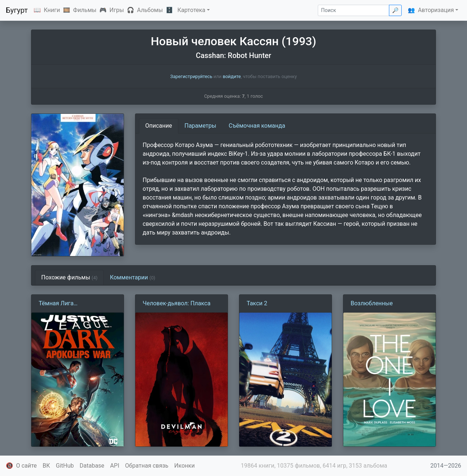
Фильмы (85, 10)
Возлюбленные (372, 303)
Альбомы (150, 10)
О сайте (26, 466)
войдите (232, 76)
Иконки (185, 466)
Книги (52, 10)
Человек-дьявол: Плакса (177, 303)
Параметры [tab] (200, 126)
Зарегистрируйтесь (191, 76)
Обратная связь (147, 466)
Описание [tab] (159, 126)
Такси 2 (257, 303)
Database (92, 466)
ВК (46, 466)
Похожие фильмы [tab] (69, 277)
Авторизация (436, 10)
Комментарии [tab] (132, 277)
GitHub (65, 466)
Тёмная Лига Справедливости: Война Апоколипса (72, 304)
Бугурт (17, 10)
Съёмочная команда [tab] (257, 126)
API (115, 466)
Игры (117, 10)
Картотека (191, 10)
